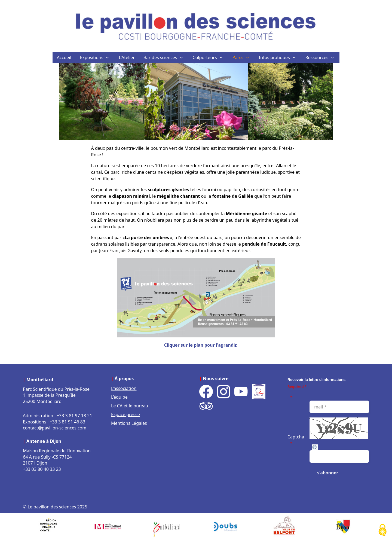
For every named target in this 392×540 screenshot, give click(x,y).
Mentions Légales (129, 423)
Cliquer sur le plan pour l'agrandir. (201, 345)
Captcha (296, 437)
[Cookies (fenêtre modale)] (382, 531)
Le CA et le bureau (130, 406)
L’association (124, 388)
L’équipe (120, 397)
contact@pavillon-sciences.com (55, 428)
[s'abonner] (328, 473)
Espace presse (125, 414)
